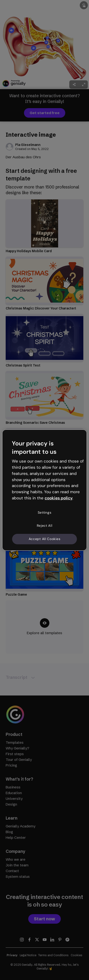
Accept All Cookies (45, 539)
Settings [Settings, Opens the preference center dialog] (45, 512)
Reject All (45, 526)
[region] (44, 490)
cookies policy (59, 498)
